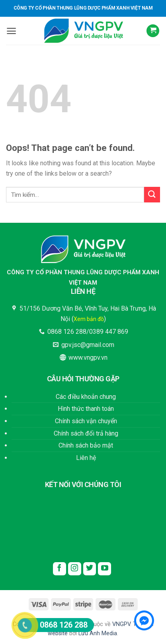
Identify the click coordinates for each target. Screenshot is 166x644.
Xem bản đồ (89, 319)
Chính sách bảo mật (86, 445)
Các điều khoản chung (86, 397)
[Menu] (11, 31)
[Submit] (152, 195)
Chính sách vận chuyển (86, 421)
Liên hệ (86, 458)
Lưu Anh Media (98, 633)
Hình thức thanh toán (86, 409)
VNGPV (121, 624)
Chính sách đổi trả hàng (86, 433)
